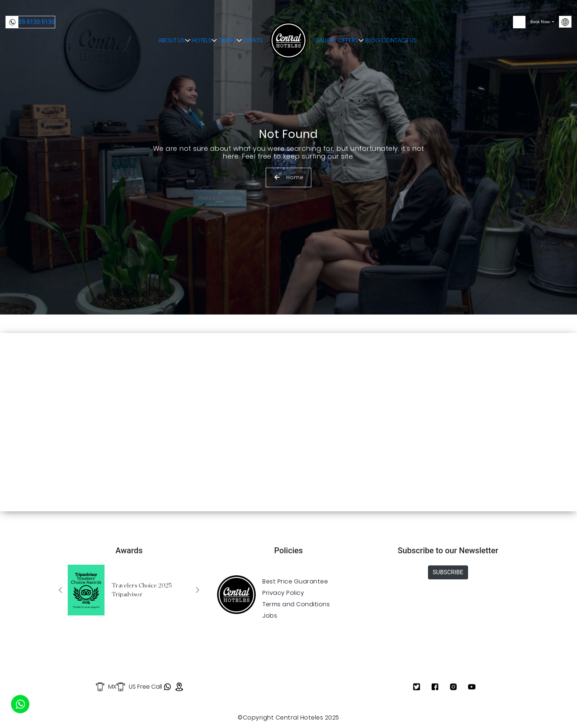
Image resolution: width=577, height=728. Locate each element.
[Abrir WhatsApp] (167, 687)
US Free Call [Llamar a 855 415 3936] (137, 687)
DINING (225, 22)
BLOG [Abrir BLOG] (379, 22)
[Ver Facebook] (435, 687)
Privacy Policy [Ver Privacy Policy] (283, 593)
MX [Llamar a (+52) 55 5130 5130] (98, 687)
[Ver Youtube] (472, 687)
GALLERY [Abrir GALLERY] (326, 22)
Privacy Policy (529, 713)
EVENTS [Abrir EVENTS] (252, 22)
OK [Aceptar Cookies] (422, 709)
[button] (60, 590)
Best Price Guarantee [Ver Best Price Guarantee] (295, 581)
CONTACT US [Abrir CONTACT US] (405, 22)
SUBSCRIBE (448, 572)
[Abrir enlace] (236, 595)
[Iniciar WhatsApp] (20, 704)
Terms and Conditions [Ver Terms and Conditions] (296, 604)
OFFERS (354, 22)
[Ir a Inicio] (288, 22)
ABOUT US (161, 22)
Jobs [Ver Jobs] (270, 616)
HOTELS (194, 22)
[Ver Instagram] (453, 687)
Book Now (540, 22)
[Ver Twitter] (417, 687)
